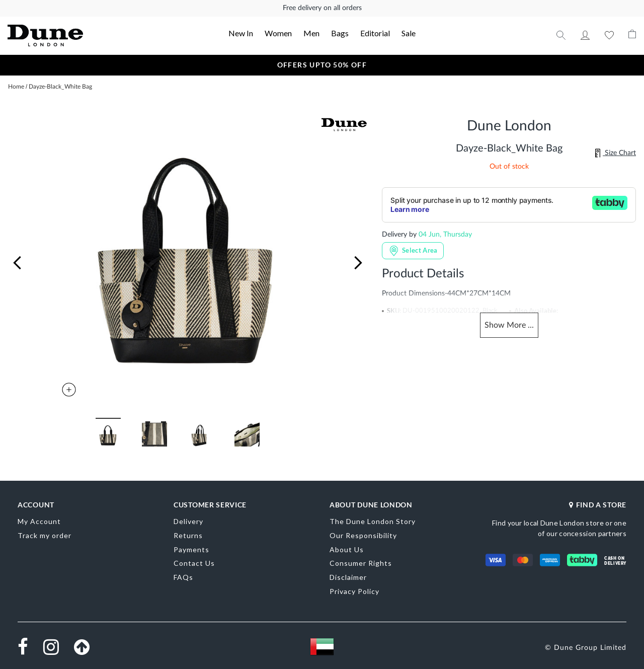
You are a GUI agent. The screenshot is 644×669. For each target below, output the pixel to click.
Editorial (375, 33)
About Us (347, 549)
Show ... (509, 325)
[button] (17, 263)
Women (278, 33)
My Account (585, 35)
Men (311, 33)
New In (241, 33)
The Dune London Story (373, 521)
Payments (191, 549)
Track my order (45, 535)
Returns (188, 535)
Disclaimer (348, 577)
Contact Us (194, 563)
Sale (409, 33)
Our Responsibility (363, 535)
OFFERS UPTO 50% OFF (322, 65)
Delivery (188, 521)
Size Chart (615, 153)
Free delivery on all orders (322, 8)
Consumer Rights (361, 563)
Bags (340, 33)
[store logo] (70, 35)
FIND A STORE (598, 505)
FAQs (183, 577)
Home (16, 87)
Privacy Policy (354, 591)
